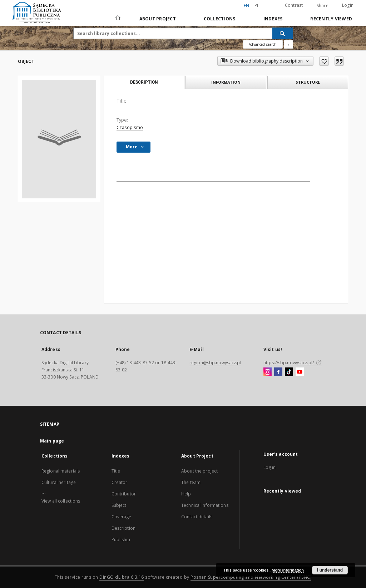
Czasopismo (130, 127)
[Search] (283, 33)
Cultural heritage (59, 482)
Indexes (273, 19)
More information (288, 570)
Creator (120, 482)
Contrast (294, 5)
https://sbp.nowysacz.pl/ (293, 363)
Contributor (124, 494)
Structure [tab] (308, 82)
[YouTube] (300, 372)
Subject (119, 505)
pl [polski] (257, 6)
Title (116, 471)
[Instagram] (268, 372)
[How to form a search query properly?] (288, 44)
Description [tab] (144, 82)
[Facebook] (278, 372)
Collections (220, 19)
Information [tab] (226, 82)
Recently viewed (331, 19)
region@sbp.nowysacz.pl (215, 363)
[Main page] (117, 19)
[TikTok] (289, 372)
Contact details (197, 517)
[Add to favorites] (324, 61)
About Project (158, 19)
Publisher (121, 540)
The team (191, 482)
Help (186, 494)
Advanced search (263, 44)
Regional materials (61, 471)
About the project (199, 471)
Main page (52, 441)
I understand (330, 570)
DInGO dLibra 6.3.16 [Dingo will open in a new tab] (122, 577)
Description (123, 528)
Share (323, 6)
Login (348, 5)
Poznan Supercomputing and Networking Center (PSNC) (251, 577)
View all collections (61, 501)
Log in (270, 467)
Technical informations (205, 505)
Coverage (122, 517)
